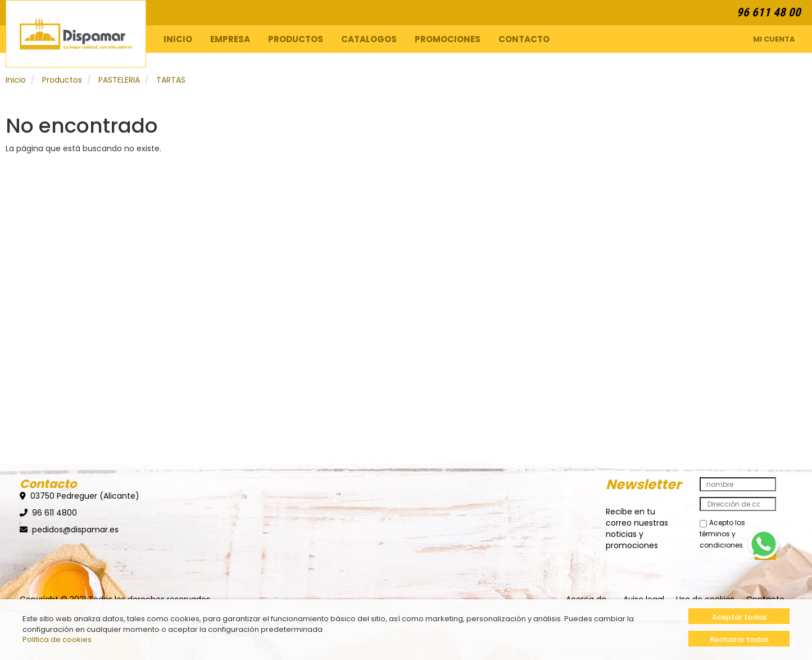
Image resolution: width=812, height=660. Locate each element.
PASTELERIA (119, 80)
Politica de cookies (57, 639)
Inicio (178, 39)
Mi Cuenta (774, 39)
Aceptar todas (739, 617)
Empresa (230, 39)
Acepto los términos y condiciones (722, 534)
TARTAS (171, 80)
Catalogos (369, 39)
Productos (296, 39)
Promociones (448, 39)
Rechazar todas (739, 639)
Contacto (524, 39)
